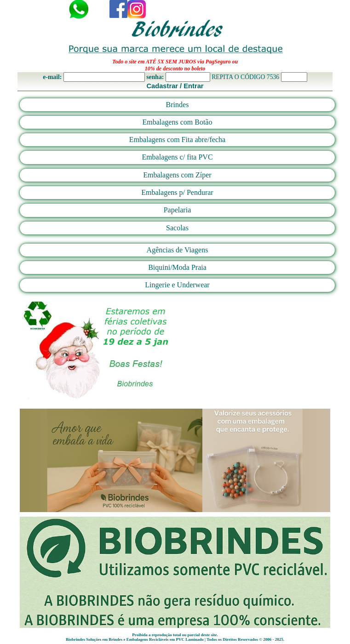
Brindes (178, 105)
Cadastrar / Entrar (175, 86)
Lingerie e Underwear (177, 285)
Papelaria (178, 210)
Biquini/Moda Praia (177, 267)
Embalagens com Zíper (177, 175)
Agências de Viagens (178, 250)
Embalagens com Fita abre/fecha (177, 140)
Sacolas (177, 228)
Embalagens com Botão (178, 122)
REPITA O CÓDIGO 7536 (245, 77)
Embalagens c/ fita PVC (177, 157)
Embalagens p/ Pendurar (177, 192)
